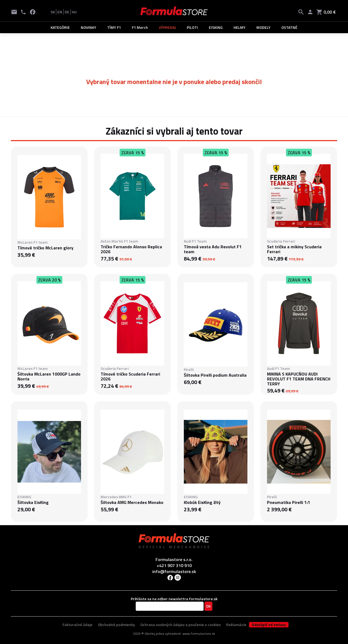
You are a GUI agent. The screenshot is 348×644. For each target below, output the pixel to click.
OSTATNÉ (289, 27)
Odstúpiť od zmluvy (269, 625)
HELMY (240, 27)
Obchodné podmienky (116, 625)
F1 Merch (140, 27)
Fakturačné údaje (77, 625)
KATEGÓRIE (60, 27)
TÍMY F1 (114, 27)
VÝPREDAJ (167, 27)
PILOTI (192, 27)
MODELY (263, 27)
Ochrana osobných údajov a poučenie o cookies (181, 625)
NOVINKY (88, 27)
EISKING (216, 27)
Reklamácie (236, 625)
